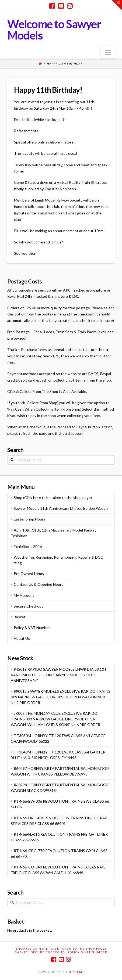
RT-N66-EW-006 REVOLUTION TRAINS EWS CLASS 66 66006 (60, 804)
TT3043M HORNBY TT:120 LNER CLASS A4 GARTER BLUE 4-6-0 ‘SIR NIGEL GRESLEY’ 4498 (58, 755)
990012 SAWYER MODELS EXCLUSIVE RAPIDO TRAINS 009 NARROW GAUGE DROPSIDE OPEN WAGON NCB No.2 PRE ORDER (61, 697)
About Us (22, 638)
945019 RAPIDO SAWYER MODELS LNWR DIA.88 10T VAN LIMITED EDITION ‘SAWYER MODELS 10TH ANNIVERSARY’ (59, 675)
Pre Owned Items (29, 574)
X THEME (77, 972)
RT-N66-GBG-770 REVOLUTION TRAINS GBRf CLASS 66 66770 (59, 853)
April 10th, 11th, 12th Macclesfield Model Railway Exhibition (54, 533)
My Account (24, 595)
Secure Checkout (28, 606)
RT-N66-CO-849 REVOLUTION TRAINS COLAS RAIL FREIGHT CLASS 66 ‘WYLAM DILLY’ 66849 (58, 870)
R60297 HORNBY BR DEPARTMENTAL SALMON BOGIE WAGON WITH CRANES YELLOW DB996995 (60, 771)
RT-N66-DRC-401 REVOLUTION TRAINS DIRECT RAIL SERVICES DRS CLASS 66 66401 (60, 821)
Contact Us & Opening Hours (39, 584)
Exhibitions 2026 (28, 546)
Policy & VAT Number (32, 628)
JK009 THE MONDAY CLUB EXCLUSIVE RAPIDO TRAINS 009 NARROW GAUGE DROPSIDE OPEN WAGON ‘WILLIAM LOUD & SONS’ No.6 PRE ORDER (55, 719)
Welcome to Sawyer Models (54, 30)
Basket (20, 617)
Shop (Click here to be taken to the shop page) (53, 498)
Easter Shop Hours (29, 519)
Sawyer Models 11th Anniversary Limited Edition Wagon (61, 508)
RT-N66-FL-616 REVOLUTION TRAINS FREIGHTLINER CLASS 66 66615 (59, 837)
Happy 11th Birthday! (65, 63)
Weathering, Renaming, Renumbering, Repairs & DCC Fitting (57, 560)
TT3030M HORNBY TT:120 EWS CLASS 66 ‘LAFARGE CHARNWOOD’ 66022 (58, 738)
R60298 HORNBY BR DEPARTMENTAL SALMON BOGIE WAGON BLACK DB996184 (60, 788)
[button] (108, 52)
